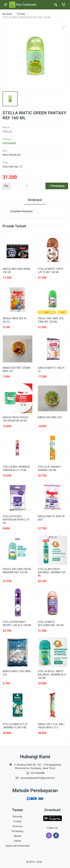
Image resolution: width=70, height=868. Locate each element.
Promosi (17, 826)
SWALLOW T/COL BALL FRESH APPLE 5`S (51, 726)
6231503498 (38, 773)
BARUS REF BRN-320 (50, 417)
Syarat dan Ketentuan (18, 846)
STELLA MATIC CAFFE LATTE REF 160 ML (51, 271)
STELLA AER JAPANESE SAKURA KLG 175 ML (16, 468)
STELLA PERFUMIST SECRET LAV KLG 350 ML (17, 624)
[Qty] (28, 186)
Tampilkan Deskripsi (21, 211)
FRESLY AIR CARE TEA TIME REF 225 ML (51, 320)
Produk (21, 14)
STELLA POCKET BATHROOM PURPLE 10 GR (16, 520)
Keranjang (18, 831)
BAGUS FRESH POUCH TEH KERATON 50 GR (15, 419)
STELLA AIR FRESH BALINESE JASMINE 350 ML (52, 572)
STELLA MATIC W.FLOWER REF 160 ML (51, 624)
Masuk (18, 836)
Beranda (7, 14)
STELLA (7, 132)
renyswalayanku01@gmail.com (38, 778)
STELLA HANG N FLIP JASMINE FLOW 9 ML (15, 726)
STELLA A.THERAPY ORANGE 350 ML (49, 468)
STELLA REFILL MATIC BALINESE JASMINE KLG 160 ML (52, 675)
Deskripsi (35, 200)
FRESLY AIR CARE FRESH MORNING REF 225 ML (17, 571)
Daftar (18, 841)
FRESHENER (9, 143)
